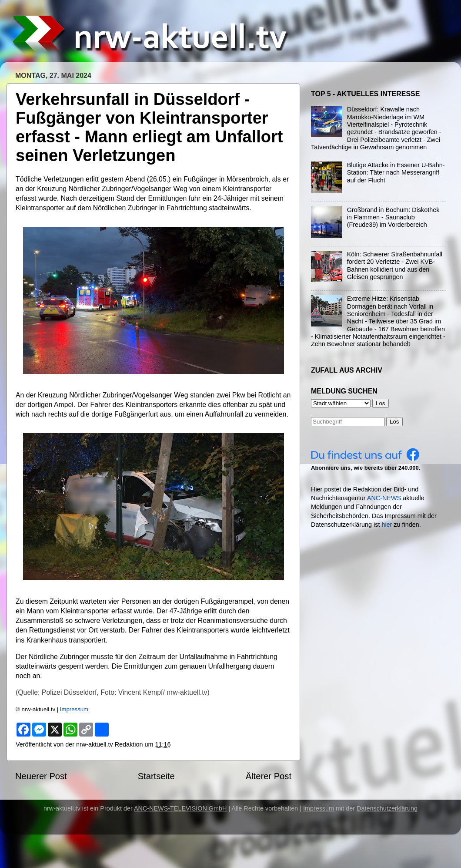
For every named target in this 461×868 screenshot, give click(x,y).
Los (394, 422)
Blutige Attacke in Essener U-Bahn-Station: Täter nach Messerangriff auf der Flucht (396, 173)
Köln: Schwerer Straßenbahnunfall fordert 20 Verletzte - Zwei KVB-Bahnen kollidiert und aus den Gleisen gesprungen (395, 266)
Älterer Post (269, 776)
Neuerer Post (41, 776)
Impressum (74, 709)
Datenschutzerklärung (387, 808)
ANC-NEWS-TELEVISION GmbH (180, 808)
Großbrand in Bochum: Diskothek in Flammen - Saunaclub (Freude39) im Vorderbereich (393, 217)
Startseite (156, 776)
